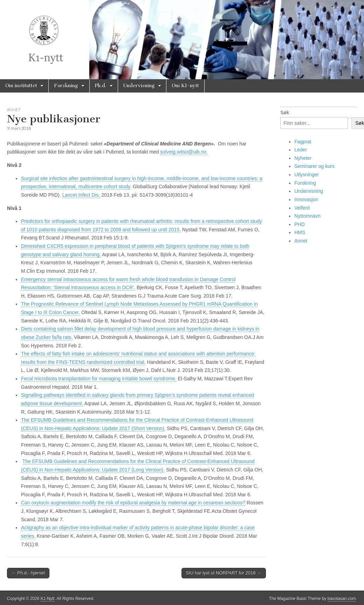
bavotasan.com (342, 599)
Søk (285, 113)
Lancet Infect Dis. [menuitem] (81, 195)
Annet (14, 110)
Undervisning (139, 86)
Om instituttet (21, 86)
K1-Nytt (48, 599)
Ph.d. (101, 86)
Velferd (302, 208)
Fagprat (303, 142)
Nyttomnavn (307, 216)
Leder (301, 150)
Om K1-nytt (185, 86)
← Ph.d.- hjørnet (28, 573)
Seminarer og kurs (314, 166)
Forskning (66, 86)
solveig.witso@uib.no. (184, 152)
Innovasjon (306, 199)
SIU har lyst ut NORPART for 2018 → (224, 573)
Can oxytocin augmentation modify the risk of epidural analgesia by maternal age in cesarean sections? (133, 503)
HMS (300, 232)
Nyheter (303, 158)
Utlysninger (307, 175)
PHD (300, 224)
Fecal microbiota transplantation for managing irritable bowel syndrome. (99, 379)
